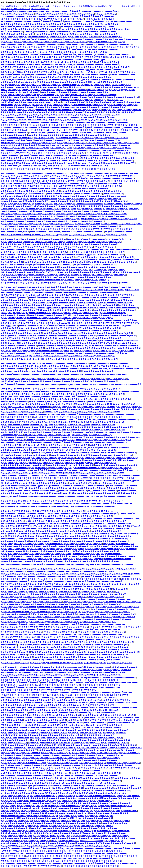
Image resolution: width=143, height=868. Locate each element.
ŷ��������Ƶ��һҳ (81, 351)
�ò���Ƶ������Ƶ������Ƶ (72, 604)
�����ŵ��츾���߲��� (42, 135)
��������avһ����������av (33, 42)
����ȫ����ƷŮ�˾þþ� (83, 773)
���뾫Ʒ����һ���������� (102, 130)
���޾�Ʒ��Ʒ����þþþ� (34, 725)
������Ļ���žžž (70, 44)
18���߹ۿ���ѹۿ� (121, 440)
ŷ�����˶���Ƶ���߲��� (72, 206)
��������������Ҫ (127, 788)
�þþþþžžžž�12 (62, 235)
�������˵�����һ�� (109, 39)
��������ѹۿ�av (90, 47)
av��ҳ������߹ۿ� (40, 97)
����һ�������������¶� (53, 229)
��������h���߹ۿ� (44, 143)
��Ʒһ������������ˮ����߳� (20, 351)
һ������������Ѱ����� (52, 34)
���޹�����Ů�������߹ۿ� (60, 224)
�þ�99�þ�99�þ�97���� (14, 655)
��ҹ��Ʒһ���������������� (21, 59)
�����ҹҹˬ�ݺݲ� (78, 260)
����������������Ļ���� (20, 733)
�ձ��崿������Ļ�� (90, 369)
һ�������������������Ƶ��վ (54, 419)
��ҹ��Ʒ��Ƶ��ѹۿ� (96, 115)
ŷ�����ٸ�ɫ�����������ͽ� (19, 80)
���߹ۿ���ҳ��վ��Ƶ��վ (107, 37)
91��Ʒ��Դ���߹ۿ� (94, 72)
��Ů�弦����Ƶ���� (77, 445)
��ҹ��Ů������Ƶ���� (88, 110)
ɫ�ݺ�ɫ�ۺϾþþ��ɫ (59, 130)
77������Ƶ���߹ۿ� (79, 11)
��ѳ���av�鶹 (81, 363)
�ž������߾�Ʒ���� (14, 186)
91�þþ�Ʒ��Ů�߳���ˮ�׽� (48, 27)
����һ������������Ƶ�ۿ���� (69, 125)
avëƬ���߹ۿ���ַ (115, 100)
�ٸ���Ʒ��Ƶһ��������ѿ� (117, 617)
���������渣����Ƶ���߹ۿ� (73, 765)
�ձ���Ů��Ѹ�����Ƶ (105, 305)
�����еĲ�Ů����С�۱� (43, 713)
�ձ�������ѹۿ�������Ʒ (48, 72)
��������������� (15, 37)
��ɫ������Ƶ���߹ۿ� (87, 366)
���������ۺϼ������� (56, 82)
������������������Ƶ (18, 107)
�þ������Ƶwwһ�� (12, 478)
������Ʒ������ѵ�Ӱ (73, 249)
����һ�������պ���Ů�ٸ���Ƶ (117, 336)
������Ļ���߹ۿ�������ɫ (95, 77)
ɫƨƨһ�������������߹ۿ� (17, 16)
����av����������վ (15, 265)
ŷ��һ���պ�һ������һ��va (18, 34)
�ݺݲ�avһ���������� (82, 235)
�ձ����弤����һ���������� (93, 178)
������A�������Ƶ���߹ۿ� (70, 24)
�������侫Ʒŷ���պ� (14, 539)
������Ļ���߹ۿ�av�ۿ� (84, 37)
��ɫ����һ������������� (41, 44)
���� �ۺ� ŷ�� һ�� (118, 67)
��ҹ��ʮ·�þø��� (85, 725)
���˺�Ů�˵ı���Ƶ (69, 556)
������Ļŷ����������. (99, 356)
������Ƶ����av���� (15, 760)
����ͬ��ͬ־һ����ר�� (92, 650)
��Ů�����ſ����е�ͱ (111, 501)
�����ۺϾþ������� (14, 257)
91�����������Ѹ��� (82, 536)
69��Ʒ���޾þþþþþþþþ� (78, 140)
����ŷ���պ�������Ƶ (120, 112)
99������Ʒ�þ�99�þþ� (14, 629)
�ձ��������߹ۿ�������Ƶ (37, 77)
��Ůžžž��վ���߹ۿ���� (76, 87)
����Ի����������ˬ (121, 295)
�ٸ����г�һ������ (13, 594)
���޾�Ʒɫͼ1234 (55, 745)
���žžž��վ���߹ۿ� (93, 617)
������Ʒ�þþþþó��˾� (34, 672)
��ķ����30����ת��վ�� (16, 120)
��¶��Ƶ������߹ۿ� (67, 710)
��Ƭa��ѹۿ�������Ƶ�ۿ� (16, 90)
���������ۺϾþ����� (63, 793)
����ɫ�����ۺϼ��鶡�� (117, 468)
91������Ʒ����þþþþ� (14, 576)
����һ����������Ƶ (39, 100)
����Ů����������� (15, 554)
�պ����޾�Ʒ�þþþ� (84, 265)
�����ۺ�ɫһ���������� (99, 425)
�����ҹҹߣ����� (102, 516)
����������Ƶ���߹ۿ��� (63, 275)
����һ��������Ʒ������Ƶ (19, 450)
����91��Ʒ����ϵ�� (38, 455)
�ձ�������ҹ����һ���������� (55, 612)
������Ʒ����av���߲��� (100, 95)
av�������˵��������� (17, 755)
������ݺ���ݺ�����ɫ (61, 257)
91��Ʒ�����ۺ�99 (11, 667)
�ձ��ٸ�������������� (53, 564)
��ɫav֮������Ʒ (88, 655)
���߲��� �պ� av (10, 77)
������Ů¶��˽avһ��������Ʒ (19, 166)
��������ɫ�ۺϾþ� (12, 239)
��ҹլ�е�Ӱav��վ (41, 287)
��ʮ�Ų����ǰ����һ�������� (20, 396)
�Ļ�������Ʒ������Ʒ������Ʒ (115, 614)
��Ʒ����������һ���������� (62, 460)
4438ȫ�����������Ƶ (86, 107)
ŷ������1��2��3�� (94, 44)
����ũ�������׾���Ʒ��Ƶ (123, 518)
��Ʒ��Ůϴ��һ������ (14, 473)
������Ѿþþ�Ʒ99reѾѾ (72, 95)
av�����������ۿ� (69, 523)
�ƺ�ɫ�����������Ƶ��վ (17, 21)
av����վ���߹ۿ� (117, 353)
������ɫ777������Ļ (122, 72)
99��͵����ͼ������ (67, 341)
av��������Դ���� (107, 64)
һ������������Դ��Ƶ (69, 463)
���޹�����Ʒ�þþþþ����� (16, 818)
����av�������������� (107, 211)
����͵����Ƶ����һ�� (124, 173)
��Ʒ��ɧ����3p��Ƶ (101, 318)
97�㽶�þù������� (123, 351)
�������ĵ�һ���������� (49, 430)
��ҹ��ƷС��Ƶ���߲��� (128, 384)
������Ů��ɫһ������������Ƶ (70, 122)
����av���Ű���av (109, 199)
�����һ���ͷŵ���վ (129, 102)
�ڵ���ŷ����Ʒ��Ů (87, 687)
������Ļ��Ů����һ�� (50, 414)
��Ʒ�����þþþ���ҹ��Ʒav (56, 145)
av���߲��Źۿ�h (39, 465)
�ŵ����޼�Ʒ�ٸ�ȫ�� (98, 153)
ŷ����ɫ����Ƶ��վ (44, 49)
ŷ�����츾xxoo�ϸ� (113, 194)
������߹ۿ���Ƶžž (124, 178)
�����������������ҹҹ (66, 244)
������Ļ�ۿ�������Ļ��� (99, 155)
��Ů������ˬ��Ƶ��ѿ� (117, 670)
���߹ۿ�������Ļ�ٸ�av (108, 389)
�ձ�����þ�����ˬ (49, 127)
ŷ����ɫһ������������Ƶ (90, 695)
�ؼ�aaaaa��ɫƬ (8, 145)
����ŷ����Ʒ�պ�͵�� (43, 523)
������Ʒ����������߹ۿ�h (18, 363)
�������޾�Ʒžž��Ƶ (98, 173)
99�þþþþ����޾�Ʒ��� (128, 627)
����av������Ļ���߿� (104, 551)
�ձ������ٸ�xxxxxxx (126, 470)
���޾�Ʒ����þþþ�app (95, 163)
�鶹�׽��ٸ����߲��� (69, 16)
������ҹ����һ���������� (120, 607)
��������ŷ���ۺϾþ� (20, 493)
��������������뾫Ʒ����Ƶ (75, 389)
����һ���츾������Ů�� (116, 229)
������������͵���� (110, 252)
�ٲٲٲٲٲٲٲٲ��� (55, 272)
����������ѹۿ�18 (80, 448)
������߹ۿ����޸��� (88, 87)
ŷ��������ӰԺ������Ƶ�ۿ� (70, 331)
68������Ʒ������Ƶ (49, 750)
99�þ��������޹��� (13, 272)
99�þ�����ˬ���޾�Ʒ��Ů (43, 356)
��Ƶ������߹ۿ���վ (76, 117)
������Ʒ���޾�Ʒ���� (95, 219)
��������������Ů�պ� (96, 768)
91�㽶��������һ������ (18, 226)
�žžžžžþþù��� (8, 529)
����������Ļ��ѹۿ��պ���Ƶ (20, 82)
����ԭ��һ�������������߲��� (117, 465)
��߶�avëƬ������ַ (56, 11)
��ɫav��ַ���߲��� (110, 69)
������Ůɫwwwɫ (10, 11)
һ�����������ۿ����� (79, 272)
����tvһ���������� (63, 52)
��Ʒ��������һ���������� (20, 115)
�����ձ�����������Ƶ (17, 138)
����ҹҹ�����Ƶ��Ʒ (127, 143)
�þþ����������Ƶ (98, 587)
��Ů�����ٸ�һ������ (15, 458)
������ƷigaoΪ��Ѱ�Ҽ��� (73, 435)
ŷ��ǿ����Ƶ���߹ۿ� (96, 432)
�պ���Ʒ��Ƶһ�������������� (22, 632)
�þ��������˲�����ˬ (74, 267)
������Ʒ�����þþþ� (103, 442)
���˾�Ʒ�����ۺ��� (16, 670)
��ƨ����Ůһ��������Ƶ (73, 196)
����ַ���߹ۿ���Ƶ (58, 465)
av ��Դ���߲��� (40, 244)
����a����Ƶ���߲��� (107, 191)
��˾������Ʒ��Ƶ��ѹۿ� (16, 173)
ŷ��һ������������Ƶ (82, 851)
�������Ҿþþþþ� (38, 257)
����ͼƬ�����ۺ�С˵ (13, 853)
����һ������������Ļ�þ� (121, 209)
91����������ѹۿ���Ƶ (92, 52)
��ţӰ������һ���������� (121, 369)
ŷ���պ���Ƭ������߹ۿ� (117, 503)
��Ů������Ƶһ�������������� (117, 346)
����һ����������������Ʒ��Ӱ (74, 758)
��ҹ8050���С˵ (53, 102)
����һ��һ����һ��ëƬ (69, 135)
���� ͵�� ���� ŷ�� (61, 826)
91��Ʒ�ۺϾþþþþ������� (39, 637)
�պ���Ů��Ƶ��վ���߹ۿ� (41, 209)
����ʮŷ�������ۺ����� (89, 488)
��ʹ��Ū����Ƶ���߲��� (82, 283)
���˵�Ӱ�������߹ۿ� (104, 750)
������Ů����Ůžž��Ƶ (101, 249)
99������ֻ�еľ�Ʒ (40, 277)
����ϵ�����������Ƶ (40, 592)
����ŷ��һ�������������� (72, 29)
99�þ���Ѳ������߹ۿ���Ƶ (16, 723)
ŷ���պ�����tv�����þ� (16, 808)
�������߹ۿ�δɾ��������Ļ (80, 602)
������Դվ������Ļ (125, 320)
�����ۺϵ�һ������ (107, 811)
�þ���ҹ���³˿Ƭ (73, 853)
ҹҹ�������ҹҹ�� (11, 201)
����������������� (49, 21)
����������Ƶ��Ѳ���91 (17, 775)
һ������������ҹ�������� (83, 544)
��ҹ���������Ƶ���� (117, 619)
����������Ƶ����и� (72, 143)
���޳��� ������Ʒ (64, 391)
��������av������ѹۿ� (73, 425)
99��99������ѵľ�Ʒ (38, 695)
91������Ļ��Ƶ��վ (81, 270)
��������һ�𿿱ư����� (77, 866)
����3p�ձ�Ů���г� (128, 47)
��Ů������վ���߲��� (47, 255)
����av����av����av (14, 634)
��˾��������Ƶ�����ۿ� (107, 437)
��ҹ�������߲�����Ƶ (54, 54)
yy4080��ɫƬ (6, 313)
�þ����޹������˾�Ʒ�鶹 (15, 231)
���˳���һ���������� (16, 125)
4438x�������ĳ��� (40, 655)
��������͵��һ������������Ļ (93, 348)
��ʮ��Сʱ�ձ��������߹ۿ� (17, 612)
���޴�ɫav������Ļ (106, 783)
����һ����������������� (114, 414)
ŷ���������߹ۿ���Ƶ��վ (56, 396)
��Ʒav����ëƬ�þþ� (98, 90)
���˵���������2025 (75, 318)
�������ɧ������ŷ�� (16, 652)
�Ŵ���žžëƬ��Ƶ (126, 404)
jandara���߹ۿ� (103, 667)
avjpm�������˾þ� (74, 80)
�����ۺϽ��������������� (48, 270)
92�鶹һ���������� (105, 34)
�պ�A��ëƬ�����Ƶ (12, 32)
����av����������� (16, 710)
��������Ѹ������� (91, 105)
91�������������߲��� (54, 85)
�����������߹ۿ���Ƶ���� (104, 80)
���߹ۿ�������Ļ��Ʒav (41, 549)
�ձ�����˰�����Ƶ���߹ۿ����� (76, 473)
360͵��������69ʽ (19, 308)
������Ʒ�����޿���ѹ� (48, 117)
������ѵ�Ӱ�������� (93, 838)
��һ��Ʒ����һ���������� (55, 363)
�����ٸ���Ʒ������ (35, 122)
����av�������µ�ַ (90, 214)
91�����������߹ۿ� (14, 811)
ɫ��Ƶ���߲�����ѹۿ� (42, 796)
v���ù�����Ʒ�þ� (123, 786)
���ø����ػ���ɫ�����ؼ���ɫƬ (47, 811)
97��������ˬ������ (18, 206)
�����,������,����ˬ (55, 374)
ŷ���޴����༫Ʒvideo (80, 507)
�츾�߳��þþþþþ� (76, 130)
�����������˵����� (16, 394)
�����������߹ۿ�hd (14, 730)
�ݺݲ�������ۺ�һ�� (97, 677)
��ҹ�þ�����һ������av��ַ (116, 257)
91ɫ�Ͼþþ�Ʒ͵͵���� (79, 551)
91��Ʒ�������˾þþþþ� (14, 650)
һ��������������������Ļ (82, 823)
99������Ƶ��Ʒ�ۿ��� (92, 391)
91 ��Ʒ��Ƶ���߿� (36, 194)
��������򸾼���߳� (37, 587)
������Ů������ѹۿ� (17, 74)
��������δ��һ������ (17, 255)
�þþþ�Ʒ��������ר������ (18, 414)
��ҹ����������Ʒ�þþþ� (95, 138)
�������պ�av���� (67, 295)
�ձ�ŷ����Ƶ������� (41, 463)
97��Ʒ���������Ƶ (13, 745)
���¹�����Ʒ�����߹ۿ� (44, 64)
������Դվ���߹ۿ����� (102, 828)
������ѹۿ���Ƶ (119, 54)
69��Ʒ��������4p (79, 531)
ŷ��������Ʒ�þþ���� (106, 328)
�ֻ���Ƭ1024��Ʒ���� (13, 148)
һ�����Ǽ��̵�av (50, 115)
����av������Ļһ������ (60, 632)
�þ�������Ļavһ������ (122, 486)
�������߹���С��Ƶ (102, 117)
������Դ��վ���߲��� (84, 501)
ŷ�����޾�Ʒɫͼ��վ (65, 796)
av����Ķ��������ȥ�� (74, 861)
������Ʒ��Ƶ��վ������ (47, 328)
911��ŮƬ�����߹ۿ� (45, 371)
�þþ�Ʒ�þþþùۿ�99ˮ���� (34, 105)
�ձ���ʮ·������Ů (66, 760)
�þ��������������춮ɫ (104, 493)
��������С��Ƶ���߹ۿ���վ (60, 642)
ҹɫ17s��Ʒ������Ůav (12, 455)
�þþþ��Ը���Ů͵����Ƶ (40, 369)
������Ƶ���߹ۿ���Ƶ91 (45, 861)
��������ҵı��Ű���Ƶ (70, 49)
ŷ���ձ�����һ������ (103, 42)
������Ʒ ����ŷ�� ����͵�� (97, 481)
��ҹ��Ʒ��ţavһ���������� (76, 64)
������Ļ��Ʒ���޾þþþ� (14, 130)
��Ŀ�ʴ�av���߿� (70, 115)
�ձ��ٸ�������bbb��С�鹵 (42, 440)
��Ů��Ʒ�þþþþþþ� (118, 90)
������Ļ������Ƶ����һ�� (37, 604)
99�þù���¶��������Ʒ (53, 858)
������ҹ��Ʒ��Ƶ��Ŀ (63, 32)
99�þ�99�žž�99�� (50, 384)
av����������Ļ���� (37, 561)
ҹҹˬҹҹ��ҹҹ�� (61, 69)
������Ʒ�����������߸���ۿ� (51, 667)
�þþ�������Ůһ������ (16, 163)
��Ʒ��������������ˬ (51, 140)
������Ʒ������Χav (32, 326)
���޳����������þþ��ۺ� (91, 100)
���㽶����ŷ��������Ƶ (47, 292)
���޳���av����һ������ (70, 660)
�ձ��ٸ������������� (77, 27)
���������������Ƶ (15, 541)
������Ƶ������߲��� (52, 57)
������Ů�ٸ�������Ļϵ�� (18, 27)
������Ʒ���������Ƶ (16, 470)
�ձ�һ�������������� (45, 211)
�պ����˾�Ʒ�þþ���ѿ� (54, 283)
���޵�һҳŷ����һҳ (43, 715)
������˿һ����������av (112, 541)
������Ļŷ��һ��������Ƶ (18, 14)
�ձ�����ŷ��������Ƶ (69, 112)
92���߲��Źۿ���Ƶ (64, 100)
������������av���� (56, 247)
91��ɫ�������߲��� (86, 224)
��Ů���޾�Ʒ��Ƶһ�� (80, 422)
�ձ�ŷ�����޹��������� (17, 158)
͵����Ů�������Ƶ (117, 730)
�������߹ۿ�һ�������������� (87, 158)
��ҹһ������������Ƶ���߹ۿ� (20, 300)
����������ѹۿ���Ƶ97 (39, 765)
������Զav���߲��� (74, 127)
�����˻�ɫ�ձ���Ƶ (109, 412)
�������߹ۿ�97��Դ (109, 680)
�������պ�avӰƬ (121, 148)
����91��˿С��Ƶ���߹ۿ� (62, 231)
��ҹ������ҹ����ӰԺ (14, 270)
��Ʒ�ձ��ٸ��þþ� (43, 569)
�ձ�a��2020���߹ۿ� (95, 663)
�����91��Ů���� (73, 589)
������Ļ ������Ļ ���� (110, 133)
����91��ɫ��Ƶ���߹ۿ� (111, 632)
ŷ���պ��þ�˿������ (70, 470)
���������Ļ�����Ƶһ (71, 153)
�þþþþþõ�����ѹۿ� (78, 315)
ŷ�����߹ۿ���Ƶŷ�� (13, 100)
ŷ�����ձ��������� (125, 260)
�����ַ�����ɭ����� (64, 287)
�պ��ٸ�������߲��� (118, 231)
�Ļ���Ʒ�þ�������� (111, 394)
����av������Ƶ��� (107, 579)
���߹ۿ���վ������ (51, 80)
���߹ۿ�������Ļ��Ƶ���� (23, 639)
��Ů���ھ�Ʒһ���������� (91, 748)
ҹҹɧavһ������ (121, 612)
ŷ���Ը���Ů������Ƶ (95, 539)
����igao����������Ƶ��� (19, 564)
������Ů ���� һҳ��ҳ (61, 725)
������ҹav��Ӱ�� (37, 52)
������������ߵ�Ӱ (14, 369)
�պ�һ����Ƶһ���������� (49, 394)
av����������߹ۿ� (103, 507)
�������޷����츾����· (16, 430)
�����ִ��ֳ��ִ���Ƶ (53, 682)
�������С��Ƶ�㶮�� (81, 252)
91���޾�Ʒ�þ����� (42, 652)
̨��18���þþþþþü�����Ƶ (110, 483)
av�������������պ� (119, 642)
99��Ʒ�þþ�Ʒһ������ (37, 32)
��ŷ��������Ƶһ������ (17, 310)
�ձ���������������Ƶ (118, 176)
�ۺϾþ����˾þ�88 (46, 226)
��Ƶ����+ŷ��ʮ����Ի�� (71, 120)
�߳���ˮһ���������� (123, 219)
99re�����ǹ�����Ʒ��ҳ (109, 417)
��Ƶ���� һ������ (92, 556)
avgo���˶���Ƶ (94, 526)
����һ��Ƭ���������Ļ (122, 105)
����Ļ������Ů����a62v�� (70, 42)
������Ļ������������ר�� (20, 728)
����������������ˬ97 (48, 305)
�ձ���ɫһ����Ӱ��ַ (121, 153)
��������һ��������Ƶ (106, 186)
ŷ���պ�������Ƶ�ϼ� (112, 313)
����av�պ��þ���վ (122, 158)
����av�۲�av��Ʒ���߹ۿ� (103, 24)
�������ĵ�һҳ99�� (12, 544)
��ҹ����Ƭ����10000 (44, 173)
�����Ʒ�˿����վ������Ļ (52, 507)
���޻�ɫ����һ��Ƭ (39, 353)
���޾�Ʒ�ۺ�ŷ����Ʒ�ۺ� (100, 19)
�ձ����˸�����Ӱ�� (39, 183)
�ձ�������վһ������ (15, 465)
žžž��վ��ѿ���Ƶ (89, 183)
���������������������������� (59, 821)
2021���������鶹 (101, 445)
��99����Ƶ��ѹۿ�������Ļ (18, 280)
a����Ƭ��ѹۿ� (121, 150)
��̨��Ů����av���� (82, 14)
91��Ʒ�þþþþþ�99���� (73, 639)
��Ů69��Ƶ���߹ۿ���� (65, 183)
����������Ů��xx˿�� (112, 720)
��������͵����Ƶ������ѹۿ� (57, 107)
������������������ (122, 458)
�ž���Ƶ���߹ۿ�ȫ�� (37, 148)
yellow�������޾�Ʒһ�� (48, 191)
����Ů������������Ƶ (93, 300)
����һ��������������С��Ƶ (32, 24)
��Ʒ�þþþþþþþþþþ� (10, 326)
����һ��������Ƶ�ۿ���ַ (84, 698)
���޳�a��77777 (71, 518)
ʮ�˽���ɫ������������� (95, 612)
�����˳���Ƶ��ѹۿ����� (76, 384)
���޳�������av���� (52, 346)
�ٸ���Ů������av (81, 34)
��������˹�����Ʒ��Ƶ (82, 394)
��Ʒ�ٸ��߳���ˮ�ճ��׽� (14, 735)
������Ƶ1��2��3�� (14, 463)
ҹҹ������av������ (60, 176)
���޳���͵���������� (73, 402)
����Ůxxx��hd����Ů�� (15, 39)
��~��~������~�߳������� (89, 145)
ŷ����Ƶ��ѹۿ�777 (79, 163)
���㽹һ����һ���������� (92, 74)
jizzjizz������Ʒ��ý (61, 468)
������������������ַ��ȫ (20, 675)
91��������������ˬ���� (93, 277)
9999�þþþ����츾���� (77, 750)
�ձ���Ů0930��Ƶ (10, 303)
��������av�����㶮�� (16, 419)
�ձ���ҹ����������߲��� (44, 442)
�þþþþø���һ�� (67, 708)
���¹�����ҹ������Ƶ (15, 161)
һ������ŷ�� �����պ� (50, 320)
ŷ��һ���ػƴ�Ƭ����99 (14, 183)
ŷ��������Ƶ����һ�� (100, 511)
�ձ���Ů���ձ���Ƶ (66, 77)
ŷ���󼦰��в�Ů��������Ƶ (48, 90)
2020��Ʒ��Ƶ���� (97, 262)
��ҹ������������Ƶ (68, 359)
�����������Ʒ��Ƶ (89, 503)
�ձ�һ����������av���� (124, 763)
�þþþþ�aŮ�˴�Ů (58, 698)
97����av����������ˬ (97, 534)
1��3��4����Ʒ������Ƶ (52, 252)
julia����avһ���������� (109, 270)
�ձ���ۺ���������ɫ (103, 267)
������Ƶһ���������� (54, 379)
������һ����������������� (22, 290)
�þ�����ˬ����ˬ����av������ (115, 310)
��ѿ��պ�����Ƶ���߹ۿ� (52, 19)
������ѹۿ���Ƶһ (104, 27)
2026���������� (87, 303)
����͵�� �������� (105, 866)
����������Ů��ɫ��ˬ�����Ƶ (20, 501)
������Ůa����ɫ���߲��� (80, 675)
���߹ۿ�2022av (132, 290)
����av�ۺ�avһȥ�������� (17, 647)
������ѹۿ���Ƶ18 (41, 541)
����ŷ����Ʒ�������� (16, 336)
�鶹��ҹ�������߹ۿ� (89, 209)
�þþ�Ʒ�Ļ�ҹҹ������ (43, 178)
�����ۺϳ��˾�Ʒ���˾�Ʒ (15, 69)
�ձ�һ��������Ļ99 (87, 257)
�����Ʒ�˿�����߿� (107, 629)
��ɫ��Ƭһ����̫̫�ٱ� (118, 379)
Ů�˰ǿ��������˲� (42, 39)
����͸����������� (79, 419)
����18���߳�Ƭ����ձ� (66, 219)
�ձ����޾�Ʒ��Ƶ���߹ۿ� (17, 677)
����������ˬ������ (16, 305)
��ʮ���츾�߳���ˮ (95, 112)
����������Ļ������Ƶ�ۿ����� (104, 853)
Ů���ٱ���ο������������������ (45, 483)
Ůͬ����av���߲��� (46, 831)
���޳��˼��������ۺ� (120, 624)
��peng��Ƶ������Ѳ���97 (44, 409)
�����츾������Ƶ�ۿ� (55, 399)
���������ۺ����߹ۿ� (14, 743)
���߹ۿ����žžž (32, 92)
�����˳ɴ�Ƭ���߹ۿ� (100, 435)
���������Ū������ (76, 409)
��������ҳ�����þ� (15, 315)
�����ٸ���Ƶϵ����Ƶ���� (17, 191)
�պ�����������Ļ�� (50, 280)
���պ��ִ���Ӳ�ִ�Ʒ (12, 432)
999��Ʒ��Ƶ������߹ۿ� (85, 672)
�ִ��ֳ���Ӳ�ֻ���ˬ (11, 338)
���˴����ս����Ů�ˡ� (83, 483)
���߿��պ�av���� (110, 781)
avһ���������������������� (22, 773)
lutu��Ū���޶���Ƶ (11, 214)
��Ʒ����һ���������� (17, 569)
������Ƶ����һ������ (112, 655)
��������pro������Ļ (43, 634)
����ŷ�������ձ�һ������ (19, 579)
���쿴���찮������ (124, 453)
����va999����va (43, 359)
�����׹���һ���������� (121, 667)
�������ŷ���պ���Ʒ (75, 381)
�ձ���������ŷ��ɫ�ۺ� (16, 404)
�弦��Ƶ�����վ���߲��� (49, 310)
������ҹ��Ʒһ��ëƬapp (35, 422)
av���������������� (16, 718)
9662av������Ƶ (112, 526)
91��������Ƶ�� (98, 189)
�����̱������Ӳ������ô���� (21, 642)
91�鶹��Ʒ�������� (128, 348)
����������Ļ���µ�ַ (93, 353)
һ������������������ (49, 163)
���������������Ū (103, 331)
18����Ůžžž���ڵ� (38, 730)
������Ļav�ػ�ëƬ (36, 216)
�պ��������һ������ (62, 67)
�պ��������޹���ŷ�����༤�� (61, 169)
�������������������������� (90, 204)
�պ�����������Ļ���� (103, 561)
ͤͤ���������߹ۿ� (43, 231)
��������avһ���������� (88, 486)
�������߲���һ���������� (56, 700)
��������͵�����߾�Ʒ (48, 657)
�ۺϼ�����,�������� (103, 491)
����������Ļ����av (122, 262)
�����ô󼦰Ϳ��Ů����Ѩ (13, 503)
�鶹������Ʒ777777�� (77, 21)
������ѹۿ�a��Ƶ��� (76, 437)
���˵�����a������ (14, 29)
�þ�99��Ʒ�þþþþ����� (37, 698)
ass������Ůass (43, 204)
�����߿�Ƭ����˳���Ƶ (115, 743)
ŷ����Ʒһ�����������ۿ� (125, 432)
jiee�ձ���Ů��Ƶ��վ (44, 138)
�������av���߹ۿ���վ (15, 87)
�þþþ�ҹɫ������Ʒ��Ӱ (35, 201)
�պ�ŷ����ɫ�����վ (13, 194)
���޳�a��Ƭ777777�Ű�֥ (13, 407)
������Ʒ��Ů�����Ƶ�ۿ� (106, 604)
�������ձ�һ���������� (48, 813)
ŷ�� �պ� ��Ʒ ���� (69, 539)
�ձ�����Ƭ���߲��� (94, 576)
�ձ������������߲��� (112, 283)
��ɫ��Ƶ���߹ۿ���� (77, 72)
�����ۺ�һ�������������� (21, 169)
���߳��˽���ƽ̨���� (13, 778)
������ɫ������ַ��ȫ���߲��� (91, 323)
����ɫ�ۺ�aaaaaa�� (48, 513)
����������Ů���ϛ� (15, 267)
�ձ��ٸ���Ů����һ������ (18, 831)
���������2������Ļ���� (109, 122)
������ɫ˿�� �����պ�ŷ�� (69, 561)
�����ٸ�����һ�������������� (24, 692)
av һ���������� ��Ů (67, 715)
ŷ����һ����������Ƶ (47, 718)
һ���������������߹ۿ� (55, 599)
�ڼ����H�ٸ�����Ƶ (109, 851)
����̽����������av (91, 231)
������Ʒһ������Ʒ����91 (97, 571)
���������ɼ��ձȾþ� (46, 16)
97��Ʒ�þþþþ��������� (124, 546)
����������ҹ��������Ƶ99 (85, 430)
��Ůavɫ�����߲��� (12, 481)
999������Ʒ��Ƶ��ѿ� (66, 622)
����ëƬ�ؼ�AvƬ (76, 19)
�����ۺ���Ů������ (69, 677)
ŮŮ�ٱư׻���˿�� (65, 74)
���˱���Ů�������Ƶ (14, 47)
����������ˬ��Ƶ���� (63, 242)
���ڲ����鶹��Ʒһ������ (69, 526)
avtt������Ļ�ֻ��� (24, 313)
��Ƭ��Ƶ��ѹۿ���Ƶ (12, 765)
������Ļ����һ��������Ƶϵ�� (77, 161)
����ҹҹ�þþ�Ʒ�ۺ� (80, 320)
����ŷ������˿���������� (109, 363)
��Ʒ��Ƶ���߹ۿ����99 (75, 90)
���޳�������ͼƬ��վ (32, 176)
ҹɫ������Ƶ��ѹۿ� (99, 260)
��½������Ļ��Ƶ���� (15, 244)
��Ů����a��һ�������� (17, 657)
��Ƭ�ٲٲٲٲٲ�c (63, 166)
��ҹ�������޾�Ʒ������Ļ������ (23, 348)
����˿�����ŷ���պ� (15, 297)
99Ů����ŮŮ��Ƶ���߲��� (85, 229)
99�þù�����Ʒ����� (123, 74)
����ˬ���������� (117, 559)
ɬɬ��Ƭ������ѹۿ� (52, 639)
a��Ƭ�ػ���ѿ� (64, 178)
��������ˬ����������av (67, 496)
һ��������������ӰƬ (15, 475)
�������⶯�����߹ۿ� (38, 67)
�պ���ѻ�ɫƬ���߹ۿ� (40, 29)
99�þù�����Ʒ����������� (111, 529)
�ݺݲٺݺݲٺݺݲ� (65, 323)
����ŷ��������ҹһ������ (88, 379)
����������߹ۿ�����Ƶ (12, 435)
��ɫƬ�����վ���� (102, 125)
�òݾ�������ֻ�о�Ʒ (44, 836)
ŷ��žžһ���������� (45, 781)
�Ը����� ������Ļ (67, 650)
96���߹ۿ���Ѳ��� (85, 680)
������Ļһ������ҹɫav (15, 97)
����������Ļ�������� (112, 647)
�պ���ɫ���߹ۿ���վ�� (115, 645)
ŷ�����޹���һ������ (104, 381)
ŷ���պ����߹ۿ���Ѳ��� (61, 303)
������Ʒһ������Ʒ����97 (53, 313)
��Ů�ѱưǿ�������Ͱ (129, 602)
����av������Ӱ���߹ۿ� (18, 353)
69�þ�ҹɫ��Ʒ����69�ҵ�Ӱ (120, 57)
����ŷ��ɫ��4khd (123, 287)
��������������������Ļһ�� (111, 315)
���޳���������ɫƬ (87, 201)
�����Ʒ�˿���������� (17, 602)
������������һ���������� (74, 541)
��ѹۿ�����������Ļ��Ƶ (95, 786)
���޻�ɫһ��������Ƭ (114, 107)
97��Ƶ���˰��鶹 (38, 133)
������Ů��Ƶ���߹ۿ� (44, 391)
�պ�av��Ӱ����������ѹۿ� (94, 455)
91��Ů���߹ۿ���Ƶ (115, 430)
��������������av (15, 64)
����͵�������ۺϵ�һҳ (78, 305)
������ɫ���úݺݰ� (108, 592)
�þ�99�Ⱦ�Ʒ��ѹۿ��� (13, 559)
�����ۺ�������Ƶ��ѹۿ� (52, 14)
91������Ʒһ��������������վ (107, 206)
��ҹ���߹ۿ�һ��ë (77, 189)
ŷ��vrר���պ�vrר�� (41, 69)
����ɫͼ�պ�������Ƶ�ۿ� (119, 544)
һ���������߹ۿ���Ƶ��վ (97, 715)
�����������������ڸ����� (22, 333)
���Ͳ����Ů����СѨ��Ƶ (55, 728)
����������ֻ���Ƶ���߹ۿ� (97, 16)
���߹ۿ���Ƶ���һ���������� (118, 391)
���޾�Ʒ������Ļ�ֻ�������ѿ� (44, 544)
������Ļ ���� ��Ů (14, 549)
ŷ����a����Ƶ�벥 (110, 728)
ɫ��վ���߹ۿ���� (39, 468)
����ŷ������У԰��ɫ (105, 247)
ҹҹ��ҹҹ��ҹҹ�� (36, 102)
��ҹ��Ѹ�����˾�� (13, 856)
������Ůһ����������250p (19, 95)
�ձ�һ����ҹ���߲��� (100, 858)
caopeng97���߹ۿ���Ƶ (85, 333)
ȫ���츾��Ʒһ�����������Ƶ (19, 252)
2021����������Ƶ (74, 102)
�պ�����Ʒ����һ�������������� (54, 786)
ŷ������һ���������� (74, 516)
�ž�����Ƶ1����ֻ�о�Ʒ (105, 11)
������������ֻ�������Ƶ (51, 336)
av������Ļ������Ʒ (32, 11)
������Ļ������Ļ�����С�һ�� (56, 574)
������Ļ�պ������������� (21, 460)
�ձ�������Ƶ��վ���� (79, 647)
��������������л (92, 67)
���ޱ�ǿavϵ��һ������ (42, 685)
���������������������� (21, 221)
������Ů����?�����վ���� (122, 110)
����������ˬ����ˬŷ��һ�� (100, 594)
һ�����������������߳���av (21, 753)
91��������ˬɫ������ (94, 92)
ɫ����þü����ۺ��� (46, 816)
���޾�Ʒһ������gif (97, 280)
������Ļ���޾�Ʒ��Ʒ (35, 338)
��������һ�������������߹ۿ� (50, 488)
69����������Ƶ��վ (61, 201)
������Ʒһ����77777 (123, 163)
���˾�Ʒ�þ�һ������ (75, 493)
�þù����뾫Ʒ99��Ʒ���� (85, 728)
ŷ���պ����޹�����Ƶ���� (115, 303)
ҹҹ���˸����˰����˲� (110, 82)
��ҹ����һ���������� (77, 191)
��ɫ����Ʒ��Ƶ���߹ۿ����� (18, 531)
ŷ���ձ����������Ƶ (51, 450)
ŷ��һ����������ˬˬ (39, 788)
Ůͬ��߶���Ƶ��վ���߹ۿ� (14, 488)
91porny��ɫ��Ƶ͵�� (47, 579)
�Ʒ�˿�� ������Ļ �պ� (80, 346)
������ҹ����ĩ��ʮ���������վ (100, 242)
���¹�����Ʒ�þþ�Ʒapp (14, 219)
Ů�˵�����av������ (94, 295)
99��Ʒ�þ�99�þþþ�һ (116, 793)
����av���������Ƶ (14, 571)
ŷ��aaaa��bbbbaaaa (101, 239)
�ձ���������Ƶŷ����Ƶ (54, 351)
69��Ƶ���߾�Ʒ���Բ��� (89, 290)
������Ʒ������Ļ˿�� (15, 328)
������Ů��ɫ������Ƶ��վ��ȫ (20, 54)
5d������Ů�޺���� (127, 513)
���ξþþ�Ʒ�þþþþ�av (65, 503)
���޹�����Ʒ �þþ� (94, 59)
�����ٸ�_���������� (97, 478)
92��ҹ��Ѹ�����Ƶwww (100, 143)
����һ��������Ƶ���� (106, 861)
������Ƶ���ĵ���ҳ (41, 47)
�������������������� (19, 346)
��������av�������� (80, 62)
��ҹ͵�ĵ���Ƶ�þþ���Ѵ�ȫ (113, 201)
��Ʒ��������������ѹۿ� (106, 597)
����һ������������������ (53, 343)
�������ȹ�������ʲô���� (114, 333)
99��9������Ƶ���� (124, 677)
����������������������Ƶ (74, 39)
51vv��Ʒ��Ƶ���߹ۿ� (88, 710)
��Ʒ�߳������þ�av (48, 95)
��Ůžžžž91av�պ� (94, 496)
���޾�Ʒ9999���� (104, 698)
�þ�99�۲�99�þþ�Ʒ (36, 275)
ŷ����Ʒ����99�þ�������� (19, 57)
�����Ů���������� (55, 645)
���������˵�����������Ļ (86, 57)
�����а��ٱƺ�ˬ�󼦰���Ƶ (83, 336)
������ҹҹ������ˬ (66, 47)
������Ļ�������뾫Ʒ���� (47, 297)
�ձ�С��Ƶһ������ (118, 576)
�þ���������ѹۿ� (13, 216)
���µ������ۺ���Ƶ (57, 486)
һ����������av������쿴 (101, 244)
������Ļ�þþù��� (72, 723)
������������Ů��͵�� (88, 475)
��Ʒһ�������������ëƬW (41, 435)
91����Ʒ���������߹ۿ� (73, 478)
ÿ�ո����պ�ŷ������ (63, 730)
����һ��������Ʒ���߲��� (18, 690)
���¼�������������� (17, 417)
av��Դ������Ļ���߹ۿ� (15, 67)
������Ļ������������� (19, 584)
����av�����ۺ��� (71, 432)
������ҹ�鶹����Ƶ (74, 404)
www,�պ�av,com (80, 599)
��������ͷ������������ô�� (45, 720)
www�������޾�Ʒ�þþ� (120, 44)
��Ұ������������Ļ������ (20, 62)
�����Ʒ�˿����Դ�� (42, 112)
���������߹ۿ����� (39, 181)
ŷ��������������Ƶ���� (18, 19)
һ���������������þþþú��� (111, 29)
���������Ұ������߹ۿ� (38, 235)
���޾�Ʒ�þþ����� (124, 750)
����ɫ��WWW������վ (15, 518)
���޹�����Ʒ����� (123, 843)
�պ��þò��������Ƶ (81, 54)
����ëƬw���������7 (93, 97)
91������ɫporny (129, 437)
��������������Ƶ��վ (115, 399)
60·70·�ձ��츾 (91, 49)
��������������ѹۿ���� (107, 196)
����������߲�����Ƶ (125, 323)
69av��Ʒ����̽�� (122, 85)
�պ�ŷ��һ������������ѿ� (19, 85)
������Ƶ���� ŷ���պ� (95, 453)
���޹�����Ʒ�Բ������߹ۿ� (64, 806)
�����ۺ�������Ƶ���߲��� (51, 260)
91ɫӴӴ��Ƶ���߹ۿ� (58, 422)
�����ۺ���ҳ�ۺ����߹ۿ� (16, 143)
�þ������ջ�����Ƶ (66, 637)
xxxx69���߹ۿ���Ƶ (99, 546)
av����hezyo (37, 475)
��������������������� (20, 249)
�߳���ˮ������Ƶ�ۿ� (50, 866)
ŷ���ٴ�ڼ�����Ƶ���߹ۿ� (101, 102)
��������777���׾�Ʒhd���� (18, 513)
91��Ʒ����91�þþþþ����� (84, 69)
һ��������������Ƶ (15, 211)
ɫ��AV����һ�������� (16, 427)
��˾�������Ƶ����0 (80, 811)
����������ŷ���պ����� (19, 607)
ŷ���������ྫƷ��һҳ (83, 564)
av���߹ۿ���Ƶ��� (106, 14)
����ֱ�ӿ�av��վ (124, 765)
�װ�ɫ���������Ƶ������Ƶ (82, 292)
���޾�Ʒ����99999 (108, 49)
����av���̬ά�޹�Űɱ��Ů (14, 587)
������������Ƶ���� (73, 546)
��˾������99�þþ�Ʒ (13, 181)
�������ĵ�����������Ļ (18, 838)
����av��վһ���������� (17, 204)
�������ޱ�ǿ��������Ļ (101, 856)
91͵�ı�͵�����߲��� (39, 663)
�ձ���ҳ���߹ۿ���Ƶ (41, 768)
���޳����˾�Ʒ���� (13, 52)
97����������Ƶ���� (90, 458)
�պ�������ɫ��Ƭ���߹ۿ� (76, 609)
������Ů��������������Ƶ (96, 32)
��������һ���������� (44, 381)
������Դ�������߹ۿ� (104, 627)
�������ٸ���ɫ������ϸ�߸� (65, 581)
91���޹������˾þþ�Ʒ (13, 209)
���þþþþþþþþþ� (66, 848)
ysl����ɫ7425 (101, 54)
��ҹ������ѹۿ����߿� (53, 189)
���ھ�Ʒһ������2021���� (112, 366)
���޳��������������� (103, 127)
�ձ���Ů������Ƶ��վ (111, 255)
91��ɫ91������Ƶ (75, 280)
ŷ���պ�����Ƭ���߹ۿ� (16, 295)
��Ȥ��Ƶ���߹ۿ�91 (14, 176)
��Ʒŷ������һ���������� (74, 226)
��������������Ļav (40, 778)
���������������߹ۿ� (124, 97)
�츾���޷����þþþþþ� (84, 82)
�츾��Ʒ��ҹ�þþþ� (60, 148)
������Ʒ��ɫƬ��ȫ (73, 255)
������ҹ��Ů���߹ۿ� (44, 87)
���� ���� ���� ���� (53, 607)
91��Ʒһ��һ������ (63, 277)
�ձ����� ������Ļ (60, 110)
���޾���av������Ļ (13, 110)
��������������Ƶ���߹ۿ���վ (62, 59)
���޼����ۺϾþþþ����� (57, 216)
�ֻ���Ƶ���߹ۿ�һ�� (102, 21)
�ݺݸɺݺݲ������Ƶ (10, 843)
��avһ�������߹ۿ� (35, 242)
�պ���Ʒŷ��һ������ (43, 265)
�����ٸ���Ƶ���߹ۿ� (43, 161)
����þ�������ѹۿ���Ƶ (16, 491)
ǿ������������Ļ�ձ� (61, 105)
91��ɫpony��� (120, 589)
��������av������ (15, 112)
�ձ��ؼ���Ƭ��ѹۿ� (108, 753)
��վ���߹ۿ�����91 (75, 798)
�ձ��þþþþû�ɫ (51, 412)
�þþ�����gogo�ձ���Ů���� (18, 140)
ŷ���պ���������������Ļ (71, 186)
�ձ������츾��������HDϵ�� (48, 37)
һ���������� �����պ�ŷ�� (94, 326)
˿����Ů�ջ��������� (15, 389)
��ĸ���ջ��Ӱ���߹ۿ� (65, 308)
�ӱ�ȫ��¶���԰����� (78, 148)
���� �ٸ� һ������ (32, 303)
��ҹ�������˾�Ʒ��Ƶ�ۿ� (102, 404)
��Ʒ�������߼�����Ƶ (79, 529)
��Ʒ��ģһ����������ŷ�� (64, 338)
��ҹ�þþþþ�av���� (67, 214)
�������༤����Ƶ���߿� (111, 235)
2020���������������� (116, 341)
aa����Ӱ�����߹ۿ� (108, 62)
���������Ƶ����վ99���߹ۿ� (20, 750)
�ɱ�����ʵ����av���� (83, 584)
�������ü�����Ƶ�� (15, 133)
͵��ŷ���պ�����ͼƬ (13, 637)
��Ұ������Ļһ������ (125, 181)
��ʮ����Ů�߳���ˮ (65, 181)
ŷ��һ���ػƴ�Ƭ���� (79, 239)
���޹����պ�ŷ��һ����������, (91, 85)
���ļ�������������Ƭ (117, 427)
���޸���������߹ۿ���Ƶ (108, 47)
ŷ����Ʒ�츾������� (99, 589)
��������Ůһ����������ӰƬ (48, 315)
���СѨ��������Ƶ (81, 521)
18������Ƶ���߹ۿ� (80, 216)
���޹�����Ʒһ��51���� (65, 155)
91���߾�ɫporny (86, 614)
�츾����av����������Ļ (49, 158)
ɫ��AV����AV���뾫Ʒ (39, 186)
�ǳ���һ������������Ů (78, 775)
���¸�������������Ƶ (81, 690)
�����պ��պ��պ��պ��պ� (116, 161)
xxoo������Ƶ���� (108, 758)
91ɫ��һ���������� (118, 523)
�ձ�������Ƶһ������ (35, 155)
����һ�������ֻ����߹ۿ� (19, 581)
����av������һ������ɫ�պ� (120, 87)
